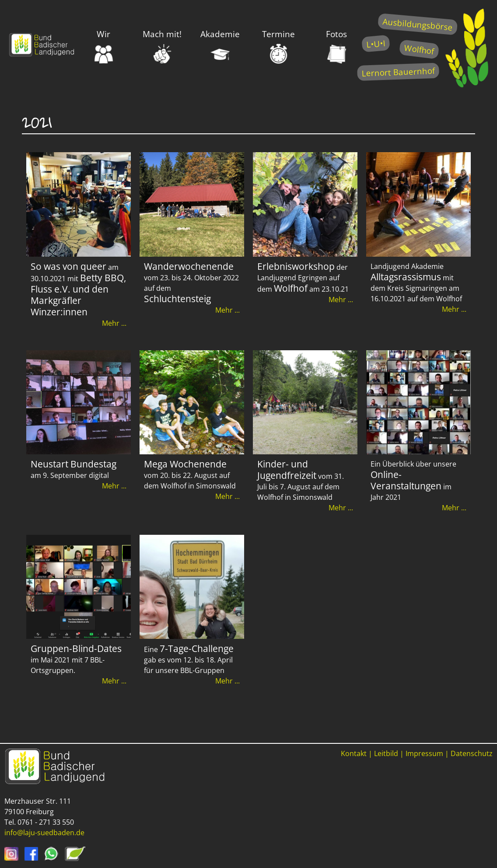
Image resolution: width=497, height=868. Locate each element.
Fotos (336, 46)
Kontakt (354, 753)
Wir (104, 46)
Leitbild (386, 753)
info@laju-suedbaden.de (44, 833)
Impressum (424, 753)
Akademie (220, 46)
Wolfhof (419, 49)
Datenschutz (472, 753)
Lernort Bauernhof (398, 72)
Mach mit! (162, 46)
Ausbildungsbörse (418, 24)
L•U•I (376, 44)
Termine (278, 46)
